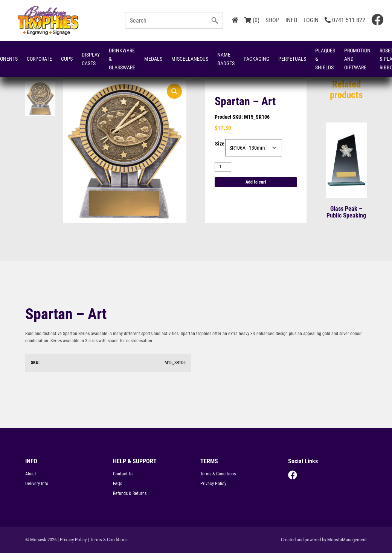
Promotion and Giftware (357, 59)
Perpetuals (292, 59)
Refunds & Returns (130, 493)
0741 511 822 (345, 20)
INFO (291, 20)
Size (220, 144)
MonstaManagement (347, 540)
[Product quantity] (223, 167)
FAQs (117, 484)
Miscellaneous (190, 59)
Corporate (39, 59)
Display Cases (91, 59)
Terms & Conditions (218, 474)
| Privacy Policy (72, 540)
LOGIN (311, 20)
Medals (153, 59)
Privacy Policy (213, 484)
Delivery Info (37, 484)
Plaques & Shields (325, 59)
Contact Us (123, 474)
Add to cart (256, 182)
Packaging (256, 59)
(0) (252, 20)
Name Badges (226, 59)
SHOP (272, 20)
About (31, 474)
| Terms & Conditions (108, 540)
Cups (67, 59)
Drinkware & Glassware (122, 59)
